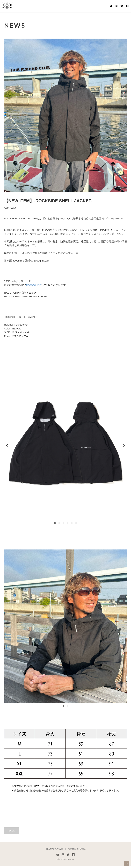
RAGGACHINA (35, 285)
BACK (13, 832)
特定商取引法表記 (77, 851)
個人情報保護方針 (54, 851)
